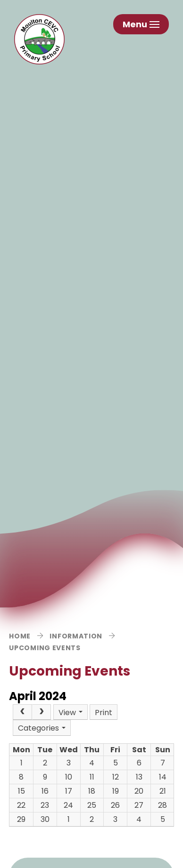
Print (104, 713)
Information (76, 636)
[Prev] (22, 712)
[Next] (42, 712)
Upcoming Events (45, 648)
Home (20, 636)
